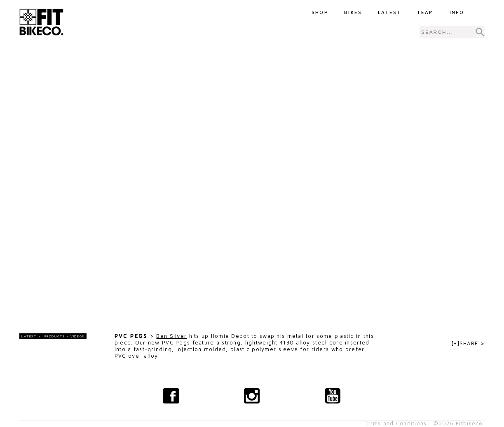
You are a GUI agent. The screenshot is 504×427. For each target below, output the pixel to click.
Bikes (353, 12)
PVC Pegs (176, 343)
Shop (320, 12)
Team (425, 12)
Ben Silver (171, 336)
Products (55, 336)
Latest (390, 12)
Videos (77, 336)
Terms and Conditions (395, 423)
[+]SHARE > (468, 343)
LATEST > (31, 336)
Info (457, 12)
